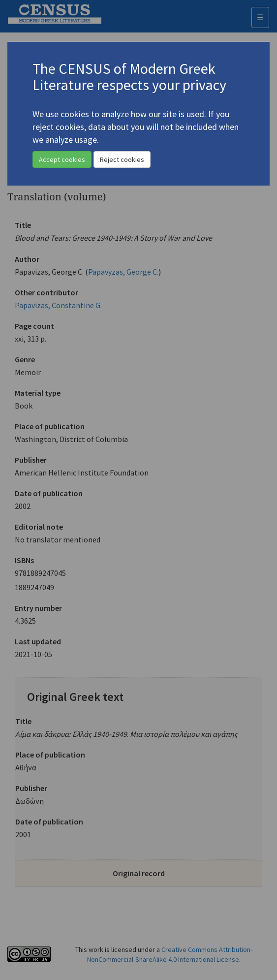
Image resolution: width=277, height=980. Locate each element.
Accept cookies (62, 159)
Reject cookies (122, 159)
